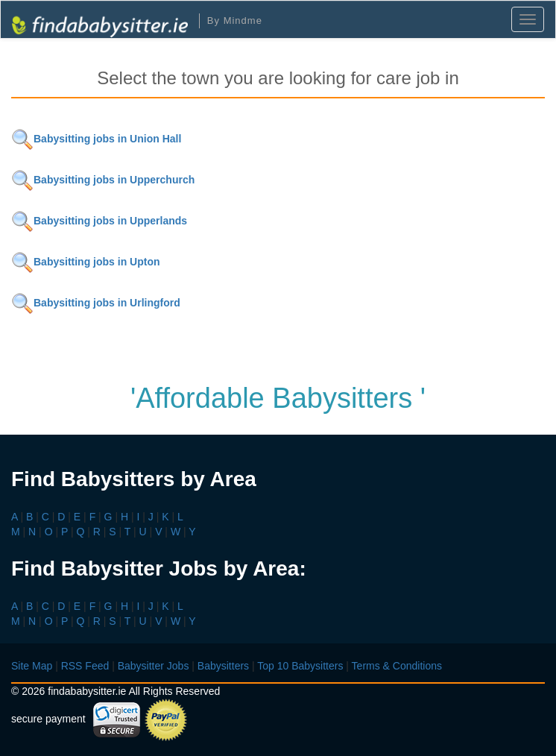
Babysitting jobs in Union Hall (96, 139)
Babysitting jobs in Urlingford (96, 303)
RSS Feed (85, 666)
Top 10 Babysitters (300, 666)
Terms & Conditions (397, 666)
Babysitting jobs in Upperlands (99, 221)
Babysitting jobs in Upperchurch (103, 180)
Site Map (32, 666)
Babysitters (223, 666)
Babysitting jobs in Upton (86, 262)
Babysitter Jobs (154, 666)
